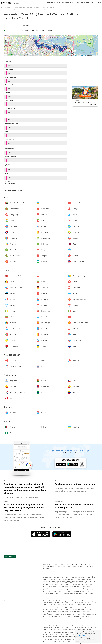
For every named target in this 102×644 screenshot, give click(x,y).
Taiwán (64, 581)
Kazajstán (78, 578)
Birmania (93, 578)
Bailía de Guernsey (83, 585)
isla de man (61, 586)
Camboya (67, 578)
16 (40, 36)
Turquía (59, 581)
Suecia (45, 590)
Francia (68, 585)
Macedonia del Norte (55, 588)
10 (46, 45)
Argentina (55, 592)
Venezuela (57, 593)
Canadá (79, 590)
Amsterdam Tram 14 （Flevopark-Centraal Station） (42, 14)
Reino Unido (74, 585)
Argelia (76, 593)
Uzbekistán (75, 581)
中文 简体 (61, 565)
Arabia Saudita (82, 579)
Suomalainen (80, 567)
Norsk (86, 567)
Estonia (52, 585)
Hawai (49, 592)
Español (69, 567)
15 (36, 41)
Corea (72, 578)
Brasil (52, 593)
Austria (50, 583)
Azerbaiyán (64, 576)
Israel (50, 578)
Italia (67, 586)
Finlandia (62, 585)
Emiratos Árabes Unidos (49, 576)
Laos (83, 578)
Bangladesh (71, 576)
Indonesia (45, 578)
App (92, 3)
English (49, 565)
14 (36, 43)
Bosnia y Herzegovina (58, 583)
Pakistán (70, 579)
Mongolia (45, 579)
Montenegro (46, 588)
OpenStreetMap (83, 56)
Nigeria (91, 593)
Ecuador (82, 592)
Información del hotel (68, 3)
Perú (62, 593)
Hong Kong (90, 576)
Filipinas (65, 579)
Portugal (82, 588)
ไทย (70, 565)
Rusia (74, 590)
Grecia (91, 585)
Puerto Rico (76, 592)
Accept (88, 639)
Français (58, 567)
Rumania (88, 588)
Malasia (60, 579)
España (57, 585)
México (84, 590)
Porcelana (78, 576)
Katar (75, 579)
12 (41, 45)
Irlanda (55, 586)
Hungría (45, 586)
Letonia (84, 586)
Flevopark (26, 25)
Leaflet (76, 56)
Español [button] (98, 3)
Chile (64, 592)
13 (39, 46)
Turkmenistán (52, 581)
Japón (62, 578)
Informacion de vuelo (83, 3)
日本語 (44, 565)
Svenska (91, 567)
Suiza (77, 583)
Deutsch (63, 567)
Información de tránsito (53, 3)
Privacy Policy (80, 635)
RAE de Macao (52, 579)
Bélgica (67, 583)
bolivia (60, 592)
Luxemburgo (77, 586)
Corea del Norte (83, 581)
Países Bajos (65, 588)
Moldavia (89, 586)
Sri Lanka (88, 578)
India (54, 578)
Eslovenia (50, 590)
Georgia (84, 576)
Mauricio (86, 593)
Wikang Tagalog (50, 567)
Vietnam (69, 581)
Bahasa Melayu (76, 565)
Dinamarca (46, 585)
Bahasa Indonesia (86, 565)
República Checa (84, 583)
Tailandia (45, 581)
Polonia (77, 588)
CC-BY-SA (95, 56)
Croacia (50, 586)
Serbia (93, 588)
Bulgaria (72, 583)
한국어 (66, 565)
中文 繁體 (55, 565)
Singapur (89, 579)
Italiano (74, 567)
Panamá (89, 590)
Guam (72, 593)
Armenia (58, 576)
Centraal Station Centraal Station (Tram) (37, 30)
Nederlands (46, 568)
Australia (67, 593)
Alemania (92, 583)
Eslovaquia (57, 590)
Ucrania (69, 590)
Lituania (71, 586)
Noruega (72, 588)
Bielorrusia (63, 590)
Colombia (69, 592)
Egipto (81, 593)
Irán (58, 578)
